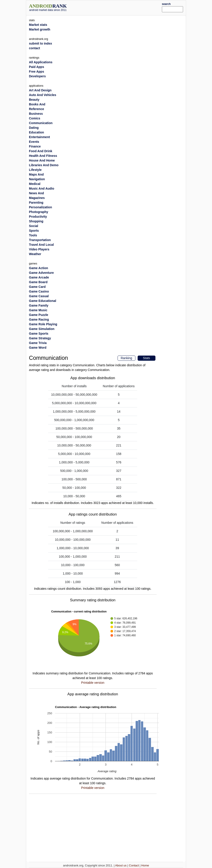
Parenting (36, 203)
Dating (34, 128)
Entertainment (39, 137)
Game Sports (39, 334)
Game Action (39, 268)
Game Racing (39, 319)
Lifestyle (35, 170)
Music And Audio (42, 188)
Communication (41, 123)
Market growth (40, 29)
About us (121, 865)
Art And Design (40, 90)
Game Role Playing (43, 324)
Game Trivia (38, 343)
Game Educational (43, 301)
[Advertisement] (121, 7)
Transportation (40, 240)
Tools (33, 235)
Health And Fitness (43, 156)
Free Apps (37, 72)
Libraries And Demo (44, 165)
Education (37, 132)
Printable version (93, 683)
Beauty (34, 100)
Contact (134, 865)
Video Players (39, 249)
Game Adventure (41, 273)
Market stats (38, 25)
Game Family (39, 305)
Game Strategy (40, 338)
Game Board (38, 282)
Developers (37, 76)
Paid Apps (37, 67)
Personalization (40, 207)
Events (34, 142)
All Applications (41, 62)
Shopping (36, 221)
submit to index (40, 43)
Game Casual (39, 296)
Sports (34, 231)
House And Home (42, 160)
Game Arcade (39, 277)
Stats (147, 358)
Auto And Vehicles (43, 95)
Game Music (38, 310)
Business (36, 114)
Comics (35, 118)
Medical (35, 184)
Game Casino (39, 291)
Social (34, 226)
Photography (39, 212)
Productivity (38, 217)
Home (145, 865)
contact (35, 48)
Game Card (37, 287)
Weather (35, 254)
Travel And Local (41, 245)
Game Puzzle (39, 315)
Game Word (38, 348)
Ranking (126, 358)
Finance (35, 146)
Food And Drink (41, 151)
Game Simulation (42, 329)
